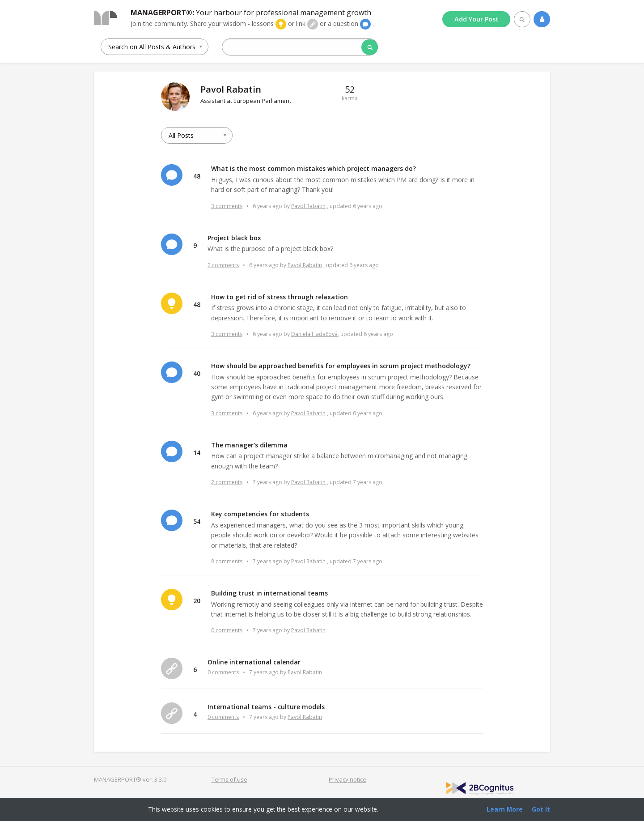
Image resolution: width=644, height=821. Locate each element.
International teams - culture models (266, 707)
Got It (541, 809)
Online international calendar (254, 662)
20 (197, 601)
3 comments (227, 206)
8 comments (227, 561)
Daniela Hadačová (314, 334)
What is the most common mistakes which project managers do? (314, 168)
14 (197, 453)
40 (197, 373)
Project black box (234, 238)
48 (197, 176)
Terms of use (229, 779)
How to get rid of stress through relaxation (280, 297)
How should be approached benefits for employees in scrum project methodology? (341, 366)
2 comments (223, 265)
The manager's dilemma (249, 445)
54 (197, 521)
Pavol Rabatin (308, 206)
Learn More (505, 809)
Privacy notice (347, 779)
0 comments (227, 630)
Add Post (477, 19)
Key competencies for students (260, 514)
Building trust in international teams (269, 593)
